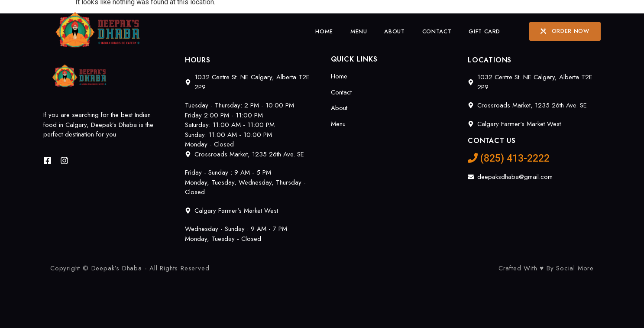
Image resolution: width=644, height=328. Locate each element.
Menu (359, 31)
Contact (437, 31)
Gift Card (484, 31)
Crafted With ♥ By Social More (546, 268)
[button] (565, 31)
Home (324, 31)
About (394, 31)
